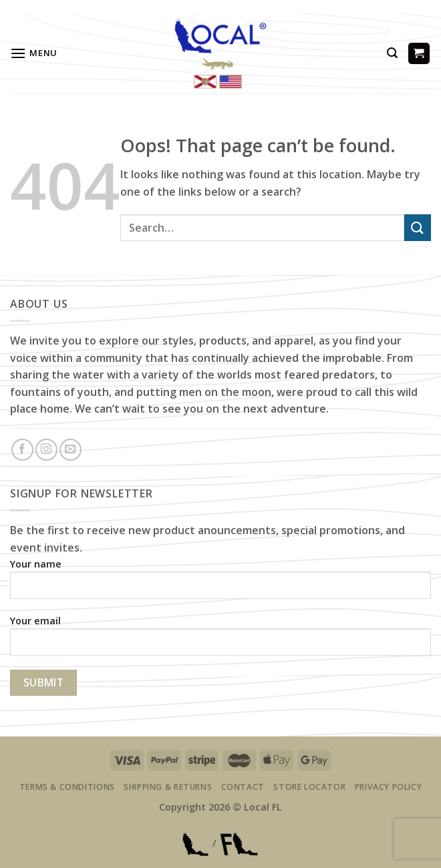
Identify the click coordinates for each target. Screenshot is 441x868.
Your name (220, 583)
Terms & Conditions (67, 787)
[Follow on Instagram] (46, 450)
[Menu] (34, 53)
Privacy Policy (389, 787)
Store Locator (309, 787)
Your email (220, 640)
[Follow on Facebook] (22, 450)
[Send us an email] (70, 450)
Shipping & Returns (168, 787)
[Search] (392, 53)
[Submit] (418, 227)
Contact (243, 787)
